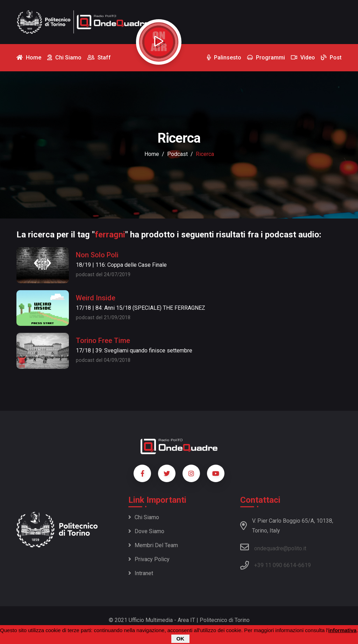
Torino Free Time (103, 341)
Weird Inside (96, 298)
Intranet (141, 573)
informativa (342, 631)
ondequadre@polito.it (273, 547)
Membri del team (153, 545)
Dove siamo (146, 531)
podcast (177, 154)
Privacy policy (149, 559)
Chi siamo (144, 517)
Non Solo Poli (97, 255)
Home (152, 154)
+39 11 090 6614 (275, 565)
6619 (305, 565)
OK (181, 639)
